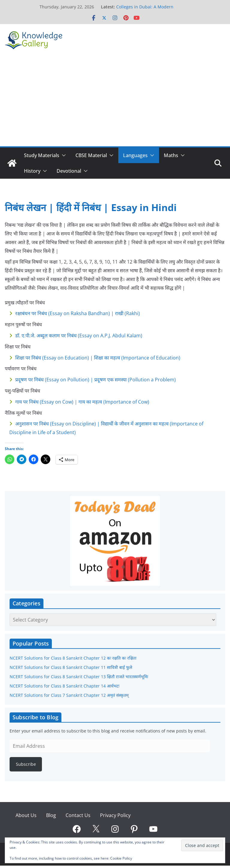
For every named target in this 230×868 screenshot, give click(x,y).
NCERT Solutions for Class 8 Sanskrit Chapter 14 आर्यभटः (65, 686)
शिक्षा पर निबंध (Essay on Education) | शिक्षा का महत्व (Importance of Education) (98, 358)
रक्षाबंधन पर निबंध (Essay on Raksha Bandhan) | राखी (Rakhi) (78, 313)
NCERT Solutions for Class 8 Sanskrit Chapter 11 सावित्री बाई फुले (71, 667)
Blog (51, 815)
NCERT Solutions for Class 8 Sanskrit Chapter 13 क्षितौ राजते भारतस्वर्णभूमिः (79, 677)
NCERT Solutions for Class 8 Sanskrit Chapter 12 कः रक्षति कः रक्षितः (73, 658)
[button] (63, 155)
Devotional (69, 171)
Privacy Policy (115, 815)
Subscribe (26, 764)
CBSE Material (91, 155)
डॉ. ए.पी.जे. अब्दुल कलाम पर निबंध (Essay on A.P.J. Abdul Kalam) (79, 336)
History (32, 171)
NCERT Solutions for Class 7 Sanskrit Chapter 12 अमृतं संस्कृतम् (69, 695)
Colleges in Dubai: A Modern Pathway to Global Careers (145, 10)
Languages (135, 155)
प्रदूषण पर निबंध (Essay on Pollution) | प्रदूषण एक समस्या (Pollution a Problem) (96, 380)
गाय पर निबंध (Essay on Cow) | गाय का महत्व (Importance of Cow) (82, 402)
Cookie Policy (121, 858)
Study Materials (42, 155)
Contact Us (78, 815)
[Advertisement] (115, 101)
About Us (26, 815)
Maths (171, 155)
